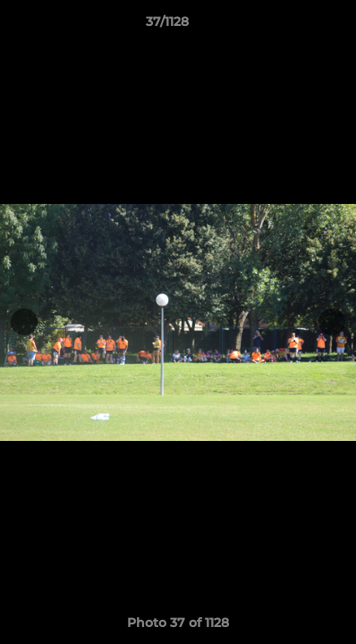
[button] (292, 26)
